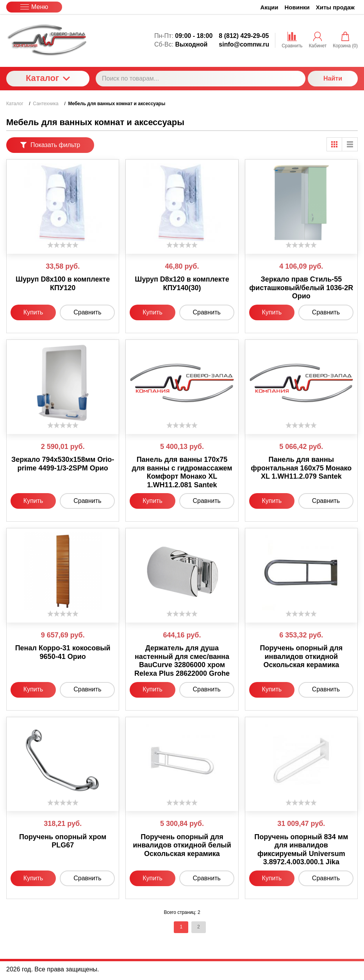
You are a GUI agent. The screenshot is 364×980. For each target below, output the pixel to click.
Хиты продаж (335, 7)
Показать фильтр (50, 145)
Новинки (297, 7)
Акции (269, 7)
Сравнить (87, 312)
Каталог (48, 78)
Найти (333, 78)
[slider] (63, 245)
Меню (34, 7)
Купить (33, 312)
